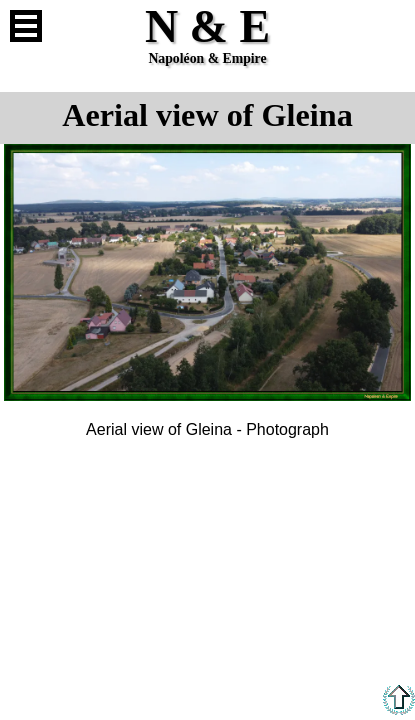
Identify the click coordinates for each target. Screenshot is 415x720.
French (389, 26)
